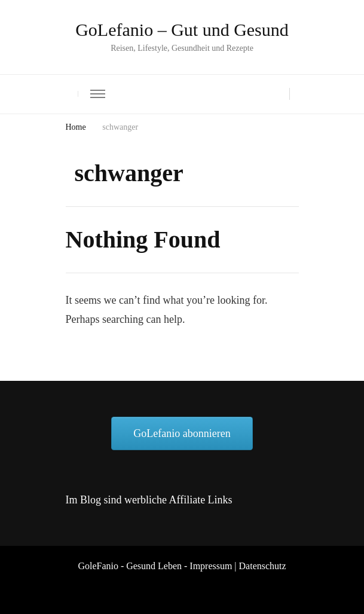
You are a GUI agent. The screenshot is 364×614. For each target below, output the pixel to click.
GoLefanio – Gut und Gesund (182, 30)
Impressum (211, 566)
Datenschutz (263, 566)
